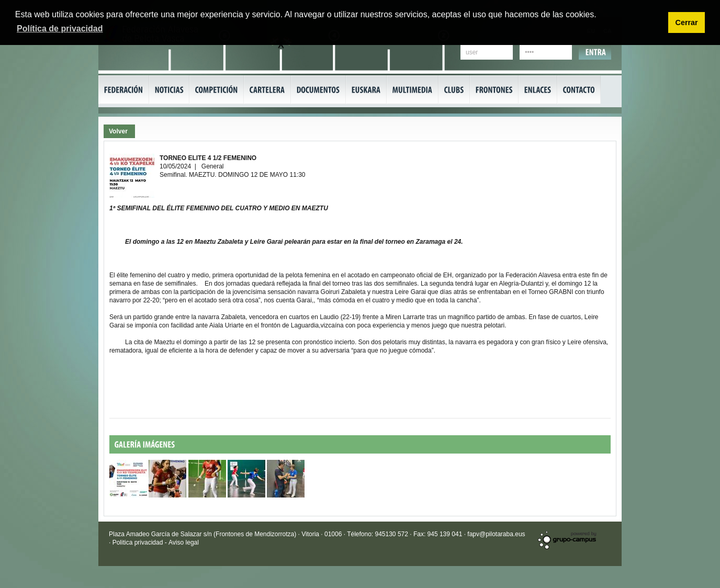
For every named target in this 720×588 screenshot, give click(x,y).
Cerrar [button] (686, 22)
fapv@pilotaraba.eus (496, 534)
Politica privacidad (139, 542)
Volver (118, 131)
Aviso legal (184, 542)
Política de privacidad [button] (60, 29)
